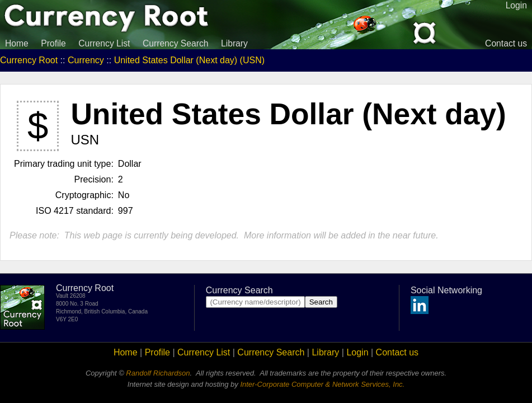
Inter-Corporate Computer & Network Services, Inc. (322, 384)
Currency (86, 60)
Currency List (104, 43)
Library (234, 43)
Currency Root (29, 60)
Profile (53, 43)
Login (357, 352)
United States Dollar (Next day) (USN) (189, 60)
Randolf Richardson (158, 373)
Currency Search (176, 43)
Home (17, 43)
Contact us (506, 43)
